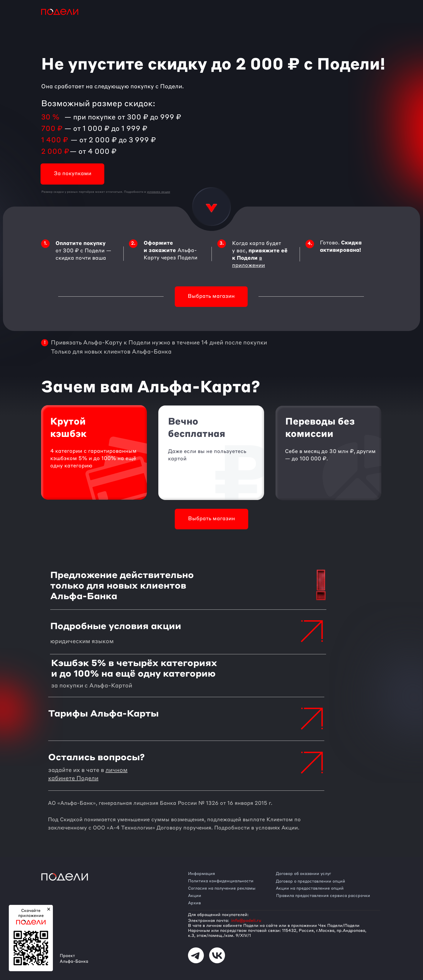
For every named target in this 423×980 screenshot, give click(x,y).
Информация (202, 874)
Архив (194, 903)
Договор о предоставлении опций (310, 881)
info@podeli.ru (246, 921)
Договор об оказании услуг (303, 874)
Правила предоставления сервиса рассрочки (323, 896)
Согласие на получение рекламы (222, 888)
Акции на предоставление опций (310, 888)
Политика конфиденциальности (221, 881)
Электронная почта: (208, 921)
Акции (195, 896)
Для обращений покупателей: (218, 915)
